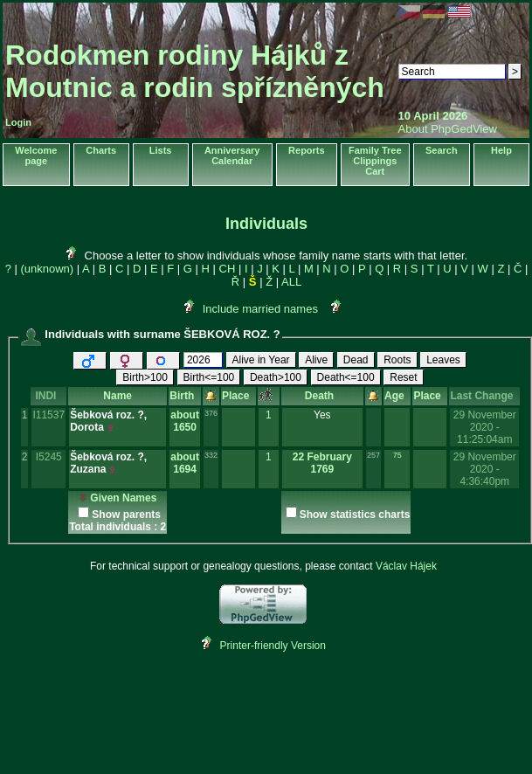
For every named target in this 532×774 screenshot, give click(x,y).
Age (397, 396)
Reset (403, 377)
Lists (161, 150)
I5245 (49, 457)
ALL (291, 282)
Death (322, 396)
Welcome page (36, 155)
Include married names (260, 309)
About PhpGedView (448, 129)
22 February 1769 (322, 463)
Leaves (443, 360)
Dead (356, 360)
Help (501, 150)
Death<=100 (346, 377)
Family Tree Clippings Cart (375, 161)
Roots (397, 360)
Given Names (117, 498)
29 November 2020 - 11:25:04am (485, 427)
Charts (101, 150)
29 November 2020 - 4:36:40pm (485, 469)
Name (117, 396)
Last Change (484, 396)
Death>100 (276, 377)
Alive (316, 360)
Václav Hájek (406, 566)
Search (442, 150)
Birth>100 (145, 377)
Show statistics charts (355, 515)
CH (228, 269)
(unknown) (47, 269)
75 (397, 455)
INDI (48, 396)
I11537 (48, 415)
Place (238, 396)
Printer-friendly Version (273, 646)
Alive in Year (261, 360)
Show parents (126, 515)
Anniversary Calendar (232, 155)
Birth (185, 396)
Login (18, 122)
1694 (185, 469)
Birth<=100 (209, 377)
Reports (307, 150)
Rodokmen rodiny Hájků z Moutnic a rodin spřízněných (195, 71)
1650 (185, 427)
